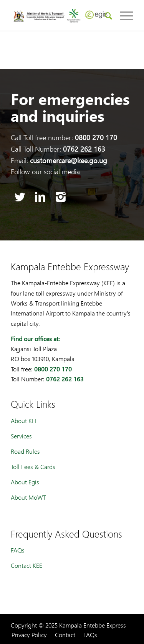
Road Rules (25, 451)
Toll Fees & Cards (33, 467)
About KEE (24, 421)
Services (21, 436)
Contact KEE (26, 565)
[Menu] (123, 15)
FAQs (18, 550)
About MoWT (28, 497)
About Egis (25, 482)
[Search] (105, 15)
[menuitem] (105, 15)
